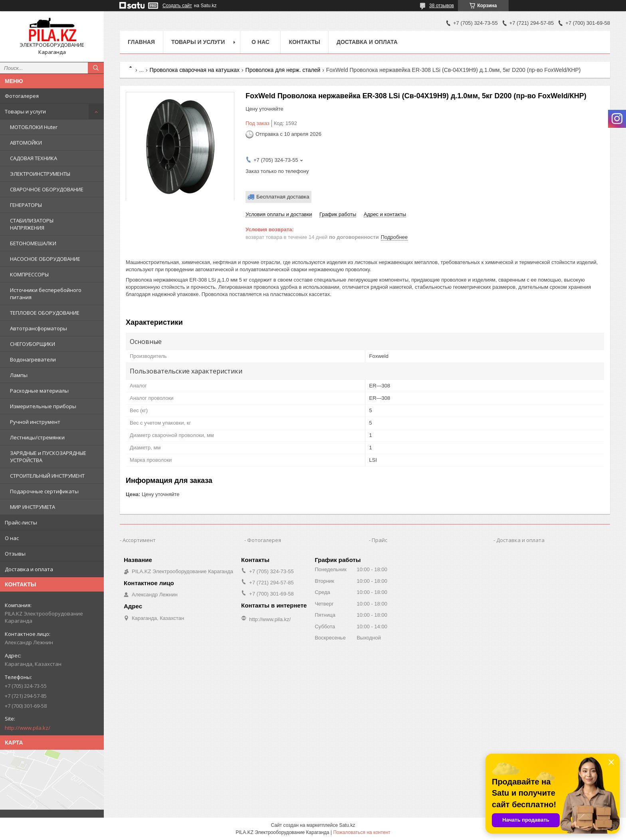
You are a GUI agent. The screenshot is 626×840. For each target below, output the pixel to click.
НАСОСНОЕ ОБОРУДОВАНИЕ (45, 259)
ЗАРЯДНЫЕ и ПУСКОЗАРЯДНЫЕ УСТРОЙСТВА (48, 457)
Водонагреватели (33, 359)
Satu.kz (347, 825)
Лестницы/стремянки (37, 437)
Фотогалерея (22, 96)
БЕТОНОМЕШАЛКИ (33, 243)
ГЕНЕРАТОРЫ (26, 205)
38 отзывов (442, 6)
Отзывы (15, 554)
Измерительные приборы (43, 406)
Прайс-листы (21, 522)
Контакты (304, 42)
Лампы (19, 375)
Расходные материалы (39, 391)
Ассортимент (139, 540)
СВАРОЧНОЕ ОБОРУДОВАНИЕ (47, 189)
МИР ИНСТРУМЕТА (33, 507)
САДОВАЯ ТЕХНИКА (34, 158)
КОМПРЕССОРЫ (29, 274)
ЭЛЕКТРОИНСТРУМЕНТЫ (40, 174)
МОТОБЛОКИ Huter (34, 127)
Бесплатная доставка (283, 197)
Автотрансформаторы (39, 328)
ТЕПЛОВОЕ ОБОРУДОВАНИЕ (45, 313)
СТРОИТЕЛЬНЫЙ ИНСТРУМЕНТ (47, 476)
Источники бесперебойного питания (46, 294)
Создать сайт (177, 6)
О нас (12, 538)
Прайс (379, 540)
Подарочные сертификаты (44, 491)
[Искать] (96, 68)
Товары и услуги (25, 111)
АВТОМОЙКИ (26, 143)
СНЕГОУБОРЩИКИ (33, 344)
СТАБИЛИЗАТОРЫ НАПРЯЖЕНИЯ (32, 224)
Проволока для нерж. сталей (283, 70)
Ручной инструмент (35, 422)
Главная (141, 42)
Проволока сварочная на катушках (195, 70)
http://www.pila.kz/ (28, 728)
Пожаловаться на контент (362, 832)
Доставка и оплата (29, 569)
